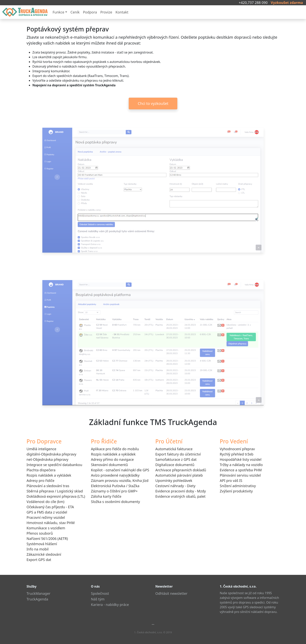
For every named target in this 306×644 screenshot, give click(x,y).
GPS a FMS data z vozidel (47, 512)
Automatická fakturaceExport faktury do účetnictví (178, 452)
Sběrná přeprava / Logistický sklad (55, 491)
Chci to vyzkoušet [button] (153, 103)
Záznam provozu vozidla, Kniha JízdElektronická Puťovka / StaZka (120, 483)
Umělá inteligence (41, 449)
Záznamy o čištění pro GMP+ (114, 491)
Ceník (75, 12)
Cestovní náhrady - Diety (175, 486)
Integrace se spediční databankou (54, 465)
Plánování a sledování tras (48, 486)
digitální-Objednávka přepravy (51, 454)
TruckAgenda (37, 599)
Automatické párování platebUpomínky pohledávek (179, 478)
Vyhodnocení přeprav (237, 449)
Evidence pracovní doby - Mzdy (181, 491)
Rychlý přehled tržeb (237, 454)
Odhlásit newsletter (171, 593)
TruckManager (38, 593)
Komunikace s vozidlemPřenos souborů (46, 531)
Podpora (90, 12)
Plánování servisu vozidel (240, 475)
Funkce (58, 12)
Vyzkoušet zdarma (287, 3)
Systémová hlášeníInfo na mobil (42, 546)
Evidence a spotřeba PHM (241, 470)
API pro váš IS (231, 481)
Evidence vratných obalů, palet (180, 496)
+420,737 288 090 (253, 3)
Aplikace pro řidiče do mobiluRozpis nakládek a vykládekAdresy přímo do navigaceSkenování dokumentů (115, 457)
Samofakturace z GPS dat (176, 459)
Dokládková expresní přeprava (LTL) (56, 496)
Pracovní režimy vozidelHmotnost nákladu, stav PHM (51, 520)
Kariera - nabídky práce (110, 605)
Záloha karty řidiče (106, 496)
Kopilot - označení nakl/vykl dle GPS (120, 470)
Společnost (100, 593)
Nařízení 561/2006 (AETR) (47, 539)
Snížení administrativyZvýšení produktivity (238, 488)
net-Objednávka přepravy (47, 459)
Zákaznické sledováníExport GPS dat (44, 557)
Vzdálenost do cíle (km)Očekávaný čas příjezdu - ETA (50, 504)
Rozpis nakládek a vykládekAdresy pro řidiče (49, 478)
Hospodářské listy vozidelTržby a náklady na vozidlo (241, 462)
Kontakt (122, 12)
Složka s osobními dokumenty (115, 502)
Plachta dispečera (41, 470)
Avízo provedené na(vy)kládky (115, 475)
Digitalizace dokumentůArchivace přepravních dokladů (181, 467)
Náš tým (98, 599)
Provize (106, 12)
